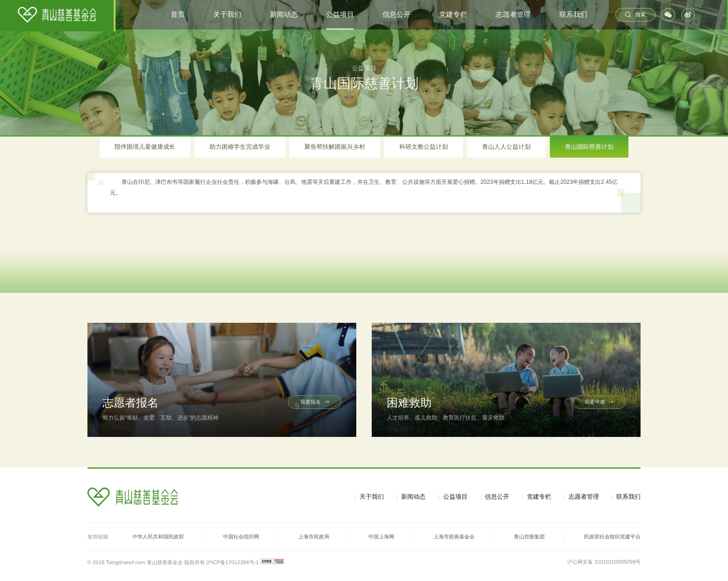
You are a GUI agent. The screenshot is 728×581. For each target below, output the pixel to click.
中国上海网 (381, 537)
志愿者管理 (513, 15)
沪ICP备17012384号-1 (232, 562)
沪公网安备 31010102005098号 (604, 562)
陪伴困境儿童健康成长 (145, 147)
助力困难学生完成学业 (240, 147)
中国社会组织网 (241, 537)
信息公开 (396, 15)
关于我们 (227, 15)
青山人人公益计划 (506, 147)
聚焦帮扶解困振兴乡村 (335, 147)
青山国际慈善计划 (589, 147)
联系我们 (573, 15)
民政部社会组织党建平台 (612, 537)
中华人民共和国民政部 (158, 537)
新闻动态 (284, 15)
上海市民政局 (314, 537)
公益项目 (340, 15)
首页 (178, 15)
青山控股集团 (529, 537)
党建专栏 (453, 15)
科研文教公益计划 (424, 147)
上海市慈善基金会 (454, 537)
